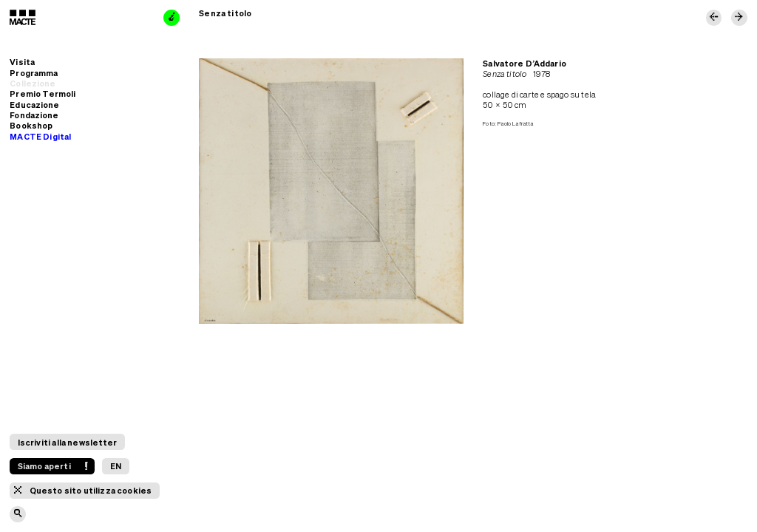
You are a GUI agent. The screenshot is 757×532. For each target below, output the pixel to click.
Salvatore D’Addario (524, 63)
